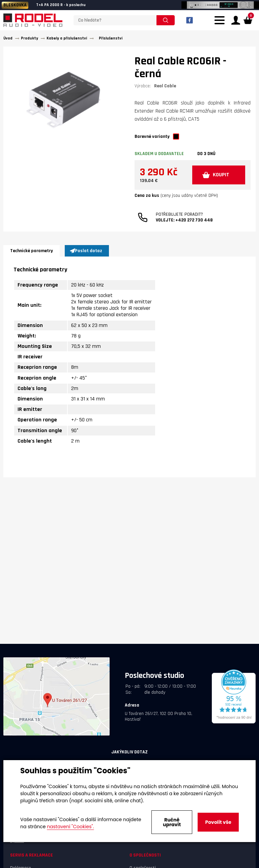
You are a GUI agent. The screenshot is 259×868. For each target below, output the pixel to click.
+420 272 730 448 (194, 223)
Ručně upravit (172, 822)
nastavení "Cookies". (70, 827)
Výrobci (17, 842)
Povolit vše (218, 822)
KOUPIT (217, 177)
